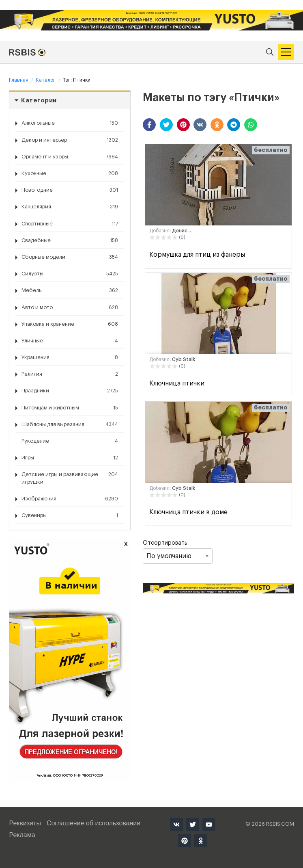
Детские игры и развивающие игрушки (70, 477)
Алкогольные (70, 123)
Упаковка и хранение (70, 324)
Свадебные (70, 240)
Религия (70, 374)
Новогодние (70, 190)
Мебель (70, 290)
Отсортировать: (177, 552)
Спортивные (70, 224)
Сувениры (70, 515)
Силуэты (70, 274)
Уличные (70, 341)
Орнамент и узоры (70, 157)
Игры (70, 458)
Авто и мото (70, 307)
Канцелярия (70, 207)
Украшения (70, 357)
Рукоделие (70, 441)
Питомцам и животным (70, 408)
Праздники (70, 391)
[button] (149, 125)
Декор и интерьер (70, 140)
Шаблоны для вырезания (70, 424)
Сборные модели (70, 257)
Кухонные (70, 173)
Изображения (70, 499)
